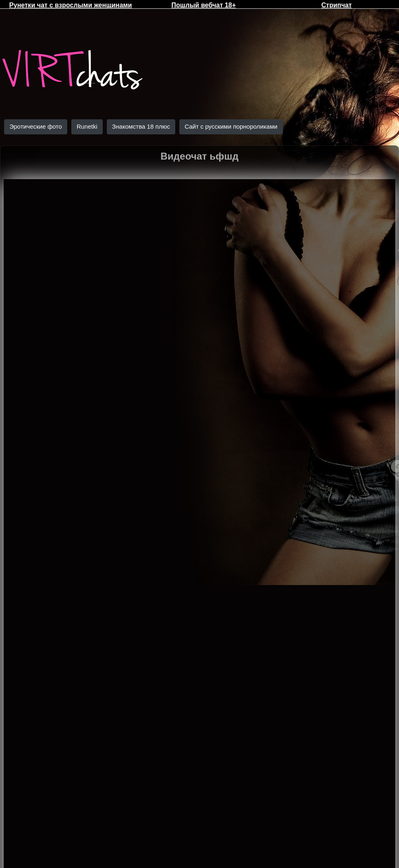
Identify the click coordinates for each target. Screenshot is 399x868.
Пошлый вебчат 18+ (203, 5)
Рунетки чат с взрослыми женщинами (71, 5)
